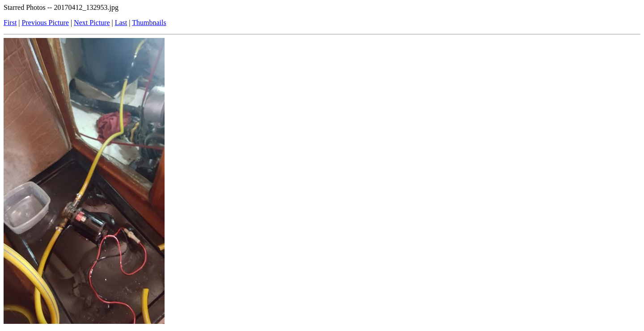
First (10, 23)
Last (121, 23)
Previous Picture (45, 23)
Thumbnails (149, 23)
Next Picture (92, 23)
